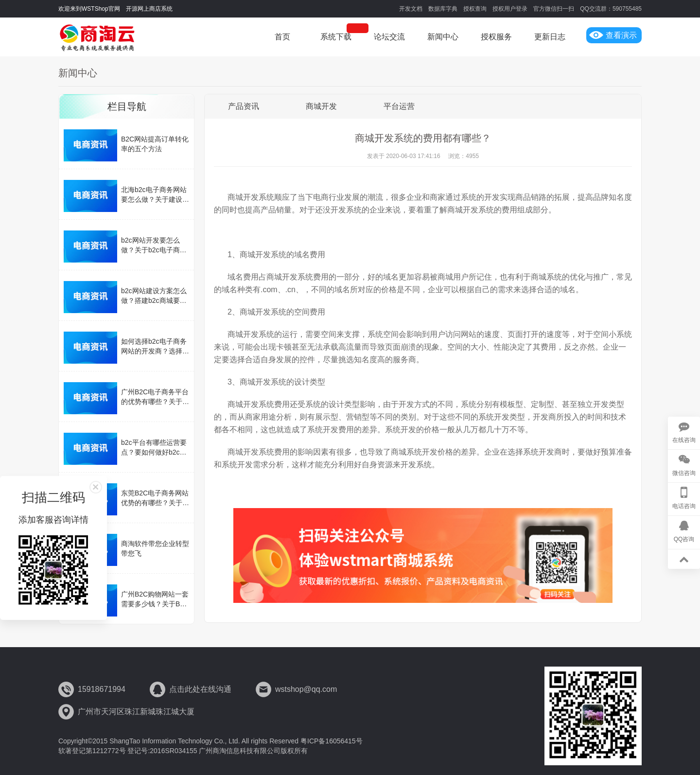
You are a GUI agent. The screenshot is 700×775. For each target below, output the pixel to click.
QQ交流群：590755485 (611, 9)
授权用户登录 (510, 9)
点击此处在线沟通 (200, 689)
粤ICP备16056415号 (332, 741)
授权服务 (496, 37)
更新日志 (550, 37)
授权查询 (475, 9)
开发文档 (411, 9)
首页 (282, 37)
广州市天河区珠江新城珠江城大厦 (136, 712)
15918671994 (102, 689)
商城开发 (321, 106)
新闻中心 (443, 37)
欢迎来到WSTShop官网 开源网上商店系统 (115, 9)
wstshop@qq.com (306, 689)
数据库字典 (443, 9)
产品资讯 (244, 106)
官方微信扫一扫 (554, 9)
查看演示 (613, 35)
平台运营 (399, 106)
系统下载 (336, 37)
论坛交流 (389, 37)
